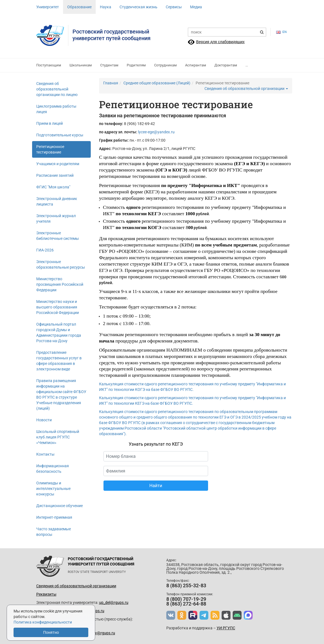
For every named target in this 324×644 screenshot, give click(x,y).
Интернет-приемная (54, 517)
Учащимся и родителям (58, 164)
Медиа (196, 7)
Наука (106, 7)
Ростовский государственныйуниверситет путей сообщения (112, 35)
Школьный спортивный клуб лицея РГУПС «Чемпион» (58, 437)
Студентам (109, 65)
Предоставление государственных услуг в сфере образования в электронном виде (59, 361)
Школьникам (81, 65)
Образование (79, 7)
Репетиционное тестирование (50, 149)
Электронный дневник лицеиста (57, 201)
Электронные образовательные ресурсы (61, 264)
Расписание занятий (55, 175)
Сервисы (174, 7)
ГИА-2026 (45, 250)
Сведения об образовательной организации (246, 89)
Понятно (51, 632)
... (247, 65)
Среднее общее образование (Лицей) (157, 83)
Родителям (136, 65)
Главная (111, 83)
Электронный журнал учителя (56, 219)
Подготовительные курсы (60, 135)
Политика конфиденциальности (43, 622)
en (281, 32)
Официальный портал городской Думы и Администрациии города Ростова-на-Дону (59, 333)
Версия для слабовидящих (220, 42)
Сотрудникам (165, 65)
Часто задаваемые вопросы (54, 532)
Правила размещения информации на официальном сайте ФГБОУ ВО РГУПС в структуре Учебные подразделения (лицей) (61, 394)
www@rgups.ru (101, 633)
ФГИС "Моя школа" (53, 187)
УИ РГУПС (226, 628)
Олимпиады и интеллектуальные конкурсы (53, 489)
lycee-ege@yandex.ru (156, 132)
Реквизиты (46, 594)
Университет (48, 7)
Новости (44, 420)
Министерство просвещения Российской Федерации (60, 284)
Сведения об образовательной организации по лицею (57, 89)
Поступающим (49, 65)
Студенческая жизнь (138, 7)
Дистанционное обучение (59, 506)
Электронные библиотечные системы (58, 236)
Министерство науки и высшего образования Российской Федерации (58, 307)
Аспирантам (196, 65)
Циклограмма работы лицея (56, 109)
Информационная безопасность (53, 469)
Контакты (45, 454)
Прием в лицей (50, 123)
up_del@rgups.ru (114, 603)
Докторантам (226, 65)
